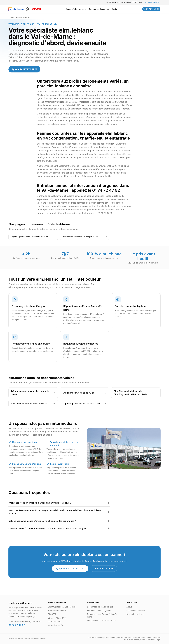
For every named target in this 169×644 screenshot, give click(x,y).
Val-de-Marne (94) (56, 625)
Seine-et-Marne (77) (57, 618)
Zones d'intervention (76, 9)
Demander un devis (104, 569)
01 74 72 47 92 (153, 2)
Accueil (11, 18)
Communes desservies (99, 9)
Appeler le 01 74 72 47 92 (24, 69)
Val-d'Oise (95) (54, 622)
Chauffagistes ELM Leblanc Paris (62, 607)
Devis (114, 9)
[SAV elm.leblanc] (25, 9)
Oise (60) (52, 614)
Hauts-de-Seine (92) (57, 610)
